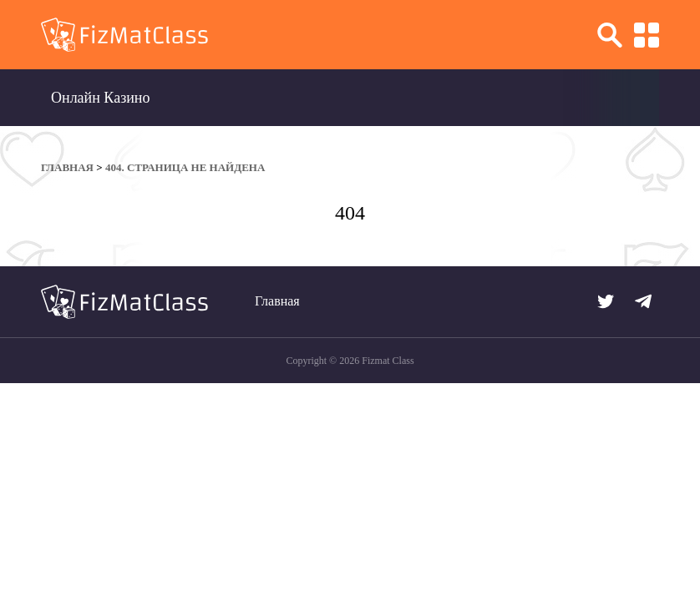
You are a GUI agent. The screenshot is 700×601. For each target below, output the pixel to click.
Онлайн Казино (101, 98)
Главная (277, 301)
